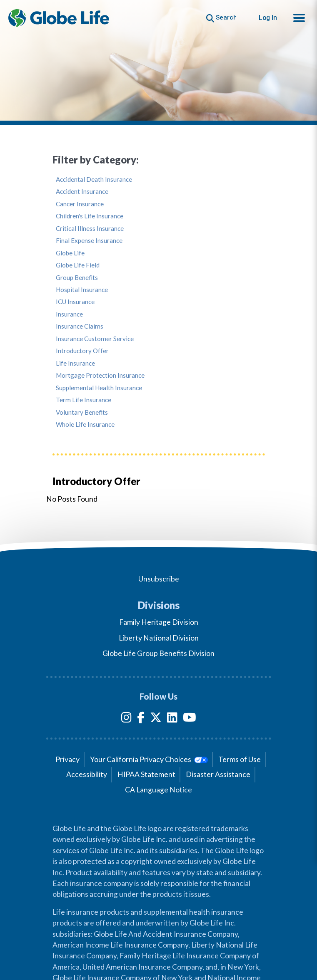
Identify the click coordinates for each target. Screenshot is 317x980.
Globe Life (70, 253)
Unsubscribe (159, 579)
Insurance (69, 314)
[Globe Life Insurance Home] (59, 18)
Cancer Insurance (80, 204)
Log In (268, 18)
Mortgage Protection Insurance (100, 375)
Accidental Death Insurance (94, 179)
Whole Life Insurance (85, 424)
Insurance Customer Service (95, 339)
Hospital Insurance (82, 290)
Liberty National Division (159, 638)
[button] (299, 18)
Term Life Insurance (84, 400)
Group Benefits (77, 278)
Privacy (67, 759)
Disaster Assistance (218, 774)
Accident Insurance (82, 192)
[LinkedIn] (172, 719)
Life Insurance (75, 363)
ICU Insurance (75, 302)
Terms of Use (240, 759)
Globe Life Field (78, 265)
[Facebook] (141, 719)
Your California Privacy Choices (149, 759)
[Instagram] (126, 719)
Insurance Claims (80, 326)
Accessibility (87, 774)
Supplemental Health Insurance (99, 388)
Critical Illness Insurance (90, 229)
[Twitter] (156, 719)
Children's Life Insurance (90, 216)
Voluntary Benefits (82, 412)
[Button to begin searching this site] (221, 18)
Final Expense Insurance (89, 241)
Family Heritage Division (159, 622)
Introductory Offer (82, 351)
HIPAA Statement (146, 774)
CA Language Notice (158, 790)
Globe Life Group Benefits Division (158, 653)
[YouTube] (190, 719)
